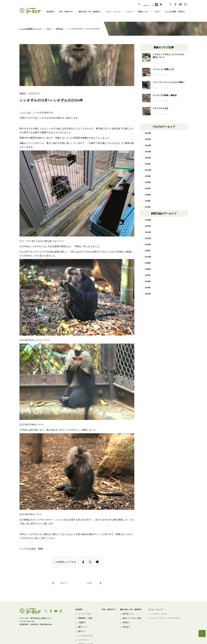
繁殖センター (144, 12)
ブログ (157, 12)
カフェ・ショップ (113, 12)
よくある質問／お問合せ (175, 12)
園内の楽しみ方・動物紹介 (90, 12)
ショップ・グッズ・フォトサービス (165, 618)
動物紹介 (126, 622)
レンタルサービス (85, 636)
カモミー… (64, 583)
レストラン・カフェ (159, 614)
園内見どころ (128, 614)
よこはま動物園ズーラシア (30, 611)
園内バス (82, 631)
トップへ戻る (202, 634)
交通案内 (82, 622)
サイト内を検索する (139, 4)
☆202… (90, 583)
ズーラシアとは (85, 614)
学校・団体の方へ (66, 12)
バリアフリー (84, 640)
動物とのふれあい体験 (132, 618)
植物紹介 (126, 627)
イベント (129, 12)
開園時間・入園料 (85, 618)
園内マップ (83, 627)
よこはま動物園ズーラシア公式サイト (30, 10)
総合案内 (50, 12)
